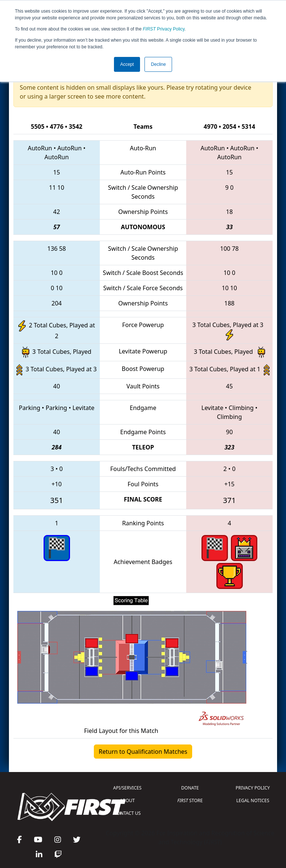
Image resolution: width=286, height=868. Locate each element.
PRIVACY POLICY (253, 788)
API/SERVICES (127, 788)
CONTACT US (127, 813)
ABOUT (127, 800)
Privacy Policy (164, 29)
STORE (190, 800)
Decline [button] (158, 64)
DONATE (190, 788)
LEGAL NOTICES (253, 800)
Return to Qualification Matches (143, 752)
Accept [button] (127, 64)
